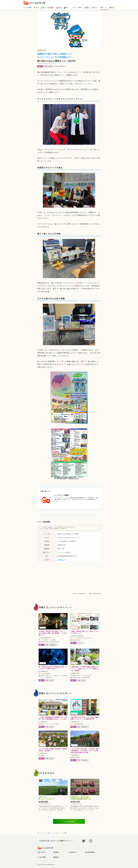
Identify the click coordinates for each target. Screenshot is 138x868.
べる (37, 8)
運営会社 (56, 857)
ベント (104, 8)
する (51, 8)
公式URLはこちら (62, 560)
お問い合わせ (41, 852)
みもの (87, 8)
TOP (38, 833)
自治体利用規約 (90, 852)
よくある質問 (41, 857)
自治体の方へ (73, 852)
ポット (96, 8)
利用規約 (56, 852)
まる (59, 8)
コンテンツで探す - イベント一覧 (50, 833)
